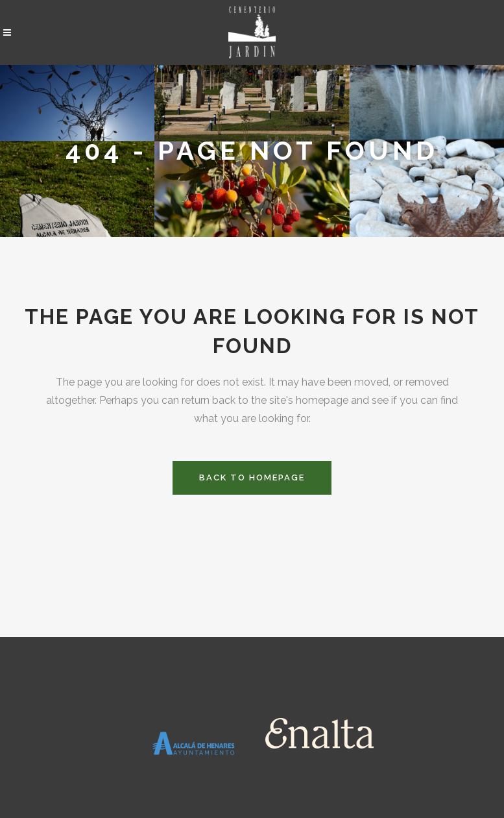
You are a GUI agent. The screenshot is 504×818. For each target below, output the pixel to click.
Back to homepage (252, 477)
